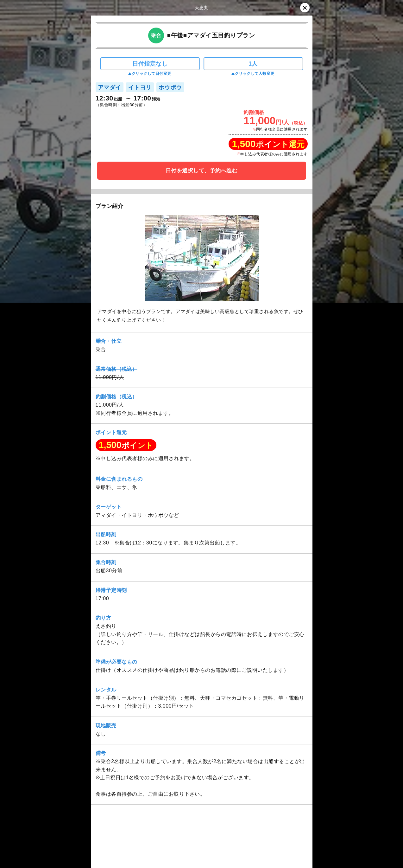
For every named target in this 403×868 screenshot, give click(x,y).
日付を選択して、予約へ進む (202, 171)
